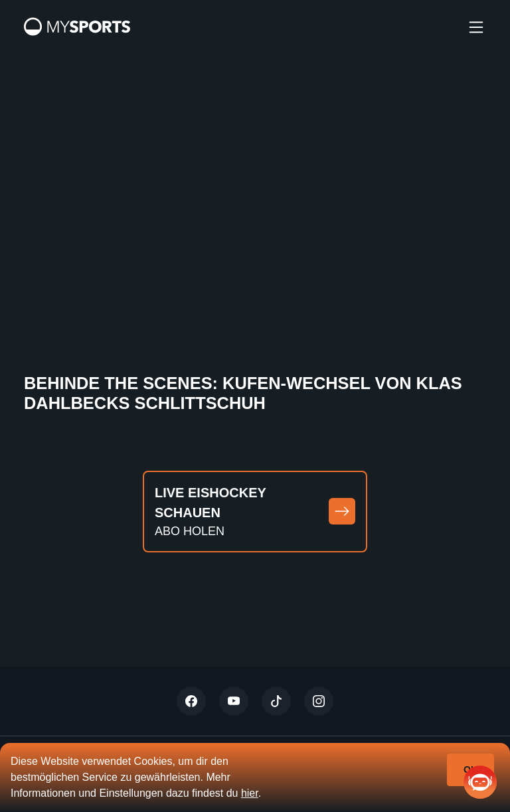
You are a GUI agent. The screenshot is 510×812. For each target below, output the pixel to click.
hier (250, 793)
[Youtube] (234, 701)
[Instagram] (319, 701)
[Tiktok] (276, 701)
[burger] (476, 27)
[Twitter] (191, 701)
